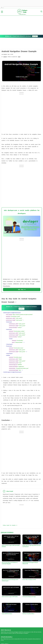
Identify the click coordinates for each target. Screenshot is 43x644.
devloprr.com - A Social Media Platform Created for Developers (21, 308)
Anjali (19, 57)
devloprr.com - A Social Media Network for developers (21, 36)
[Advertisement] (21, 25)
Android (5, 57)
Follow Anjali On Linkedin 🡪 (10, 525)
